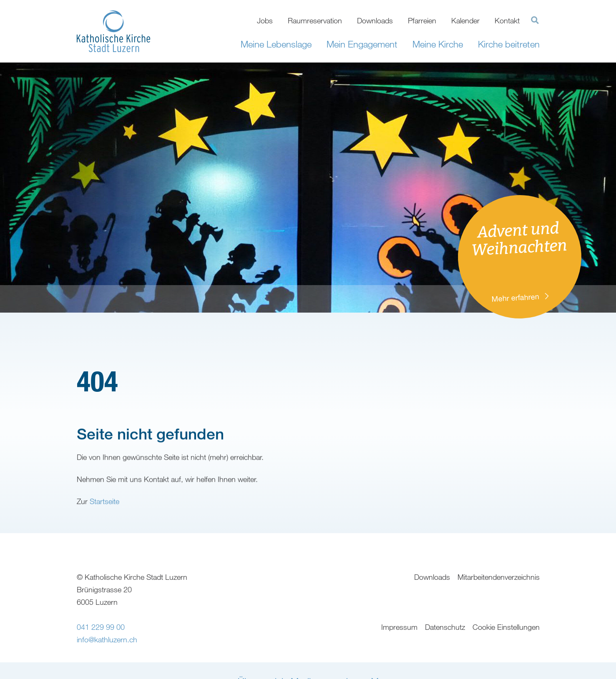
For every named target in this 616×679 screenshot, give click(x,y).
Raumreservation (315, 20)
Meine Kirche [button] (438, 44)
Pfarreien (422, 20)
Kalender (465, 20)
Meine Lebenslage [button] (276, 44)
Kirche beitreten (509, 44)
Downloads (375, 20)
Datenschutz (445, 627)
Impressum (399, 627)
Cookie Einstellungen (506, 627)
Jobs (265, 20)
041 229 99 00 (101, 627)
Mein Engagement (362, 44)
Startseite (104, 513)
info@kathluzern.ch (107, 639)
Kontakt (507, 20)
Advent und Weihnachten (522, 262)
